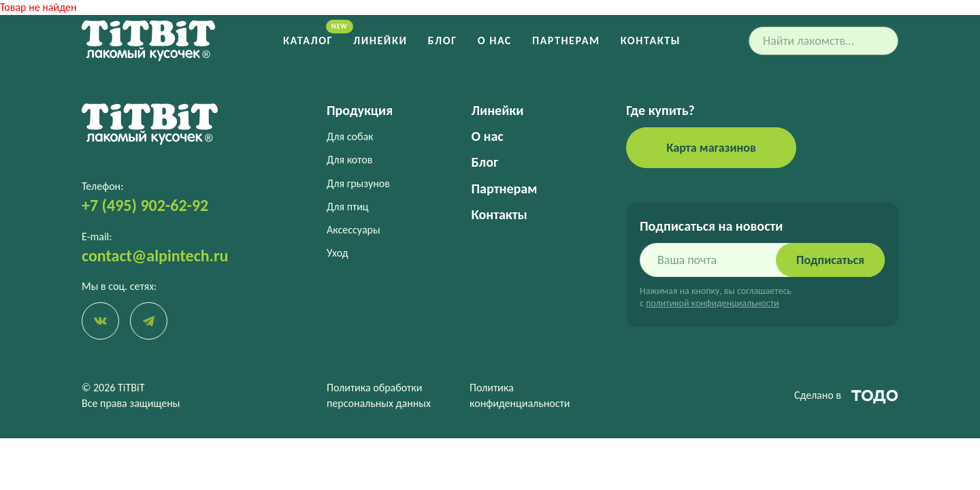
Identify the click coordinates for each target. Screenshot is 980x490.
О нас (495, 40)
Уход (338, 253)
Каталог (308, 40)
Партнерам (566, 40)
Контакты (651, 40)
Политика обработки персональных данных (379, 395)
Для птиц (348, 207)
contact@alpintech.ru (155, 256)
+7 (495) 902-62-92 (145, 205)
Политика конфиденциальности (520, 395)
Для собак (350, 136)
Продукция (360, 110)
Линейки (380, 40)
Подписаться (830, 260)
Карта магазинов (711, 148)
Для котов (349, 160)
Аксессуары (354, 230)
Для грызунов (358, 183)
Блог (443, 40)
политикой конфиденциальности (712, 303)
